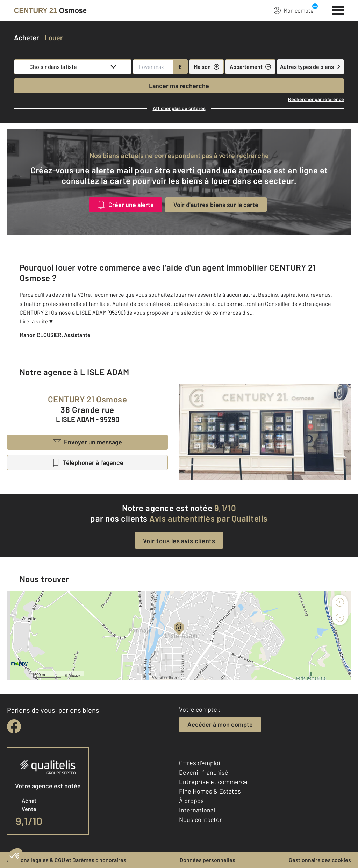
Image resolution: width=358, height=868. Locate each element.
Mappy (74, 675)
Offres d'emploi (200, 763)
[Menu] (338, 9)
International (197, 810)
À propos (191, 801)
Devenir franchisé (204, 772)
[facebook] (14, 726)
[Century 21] (50, 10)
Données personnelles (207, 860)
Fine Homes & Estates (210, 791)
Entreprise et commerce (213, 782)
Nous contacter (201, 819)
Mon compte (294, 10)
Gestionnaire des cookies (320, 860)
